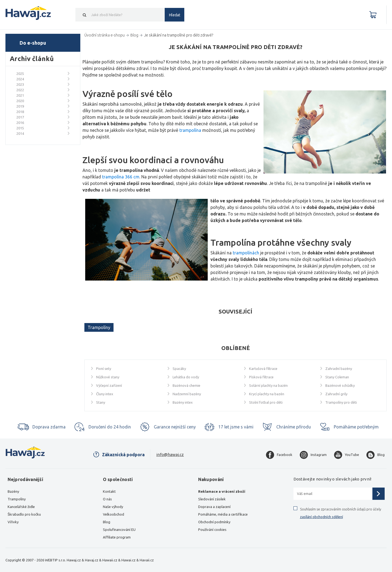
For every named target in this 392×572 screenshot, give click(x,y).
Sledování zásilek (212, 499)
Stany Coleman (337, 377)
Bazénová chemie (186, 385)
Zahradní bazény (339, 369)
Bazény (13, 491)
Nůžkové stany (108, 377)
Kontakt (109, 491)
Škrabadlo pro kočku (24, 514)
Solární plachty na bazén (268, 385)
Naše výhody (113, 507)
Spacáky (179, 369)
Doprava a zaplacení (214, 507)
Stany (101, 402)
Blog (107, 522)
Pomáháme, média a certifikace (223, 514)
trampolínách (246, 253)
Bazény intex (183, 402)
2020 (20, 101)
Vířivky (13, 522)
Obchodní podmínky (214, 522)
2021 (20, 95)
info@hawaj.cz (170, 454)
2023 (20, 84)
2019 (20, 106)
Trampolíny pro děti (341, 402)
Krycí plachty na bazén (267, 394)
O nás (107, 499)
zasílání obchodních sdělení (321, 517)
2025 (20, 74)
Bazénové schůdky (340, 385)
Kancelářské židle (21, 507)
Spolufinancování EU (119, 530)
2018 (20, 112)
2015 (20, 128)
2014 (20, 133)
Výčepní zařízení (109, 385)
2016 (20, 123)
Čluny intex (105, 394)
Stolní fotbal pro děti (266, 402)
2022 (20, 90)
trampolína (190, 130)
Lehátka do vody (186, 377)
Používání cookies (212, 530)
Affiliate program (117, 537)
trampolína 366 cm (121, 177)
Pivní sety (104, 369)
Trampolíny (99, 327)
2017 (20, 117)
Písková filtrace (261, 377)
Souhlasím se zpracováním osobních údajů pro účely (341, 513)
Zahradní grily (336, 394)
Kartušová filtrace (263, 369)
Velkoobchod (114, 514)
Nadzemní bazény (187, 394)
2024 (20, 79)
